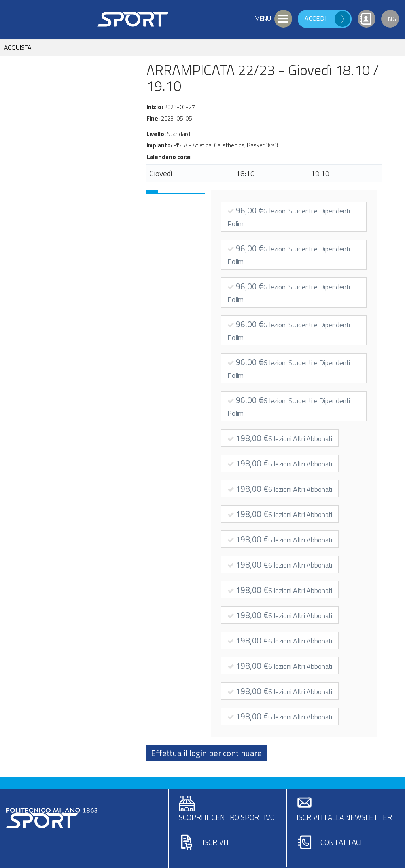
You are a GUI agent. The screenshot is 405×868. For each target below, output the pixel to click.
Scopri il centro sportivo (227, 817)
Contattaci (341, 842)
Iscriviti (217, 842)
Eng (390, 19)
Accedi (316, 18)
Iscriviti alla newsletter (344, 817)
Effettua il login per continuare (206, 753)
